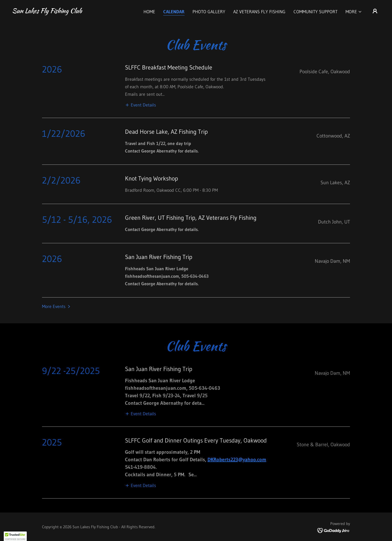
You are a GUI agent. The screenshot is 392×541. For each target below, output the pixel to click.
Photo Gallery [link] (209, 12)
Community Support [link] (315, 12)
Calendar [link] (174, 12)
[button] (354, 12)
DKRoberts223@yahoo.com (237, 459)
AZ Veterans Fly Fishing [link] (259, 12)
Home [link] (149, 12)
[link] (47, 11)
